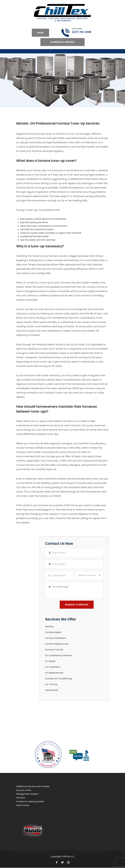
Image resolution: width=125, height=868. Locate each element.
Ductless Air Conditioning (58, 679)
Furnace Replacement (57, 644)
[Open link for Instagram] (68, 862)
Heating (49, 627)
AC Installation (53, 667)
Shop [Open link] (40, 33)
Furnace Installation (56, 638)
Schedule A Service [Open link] (62, 42)
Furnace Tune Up (54, 650)
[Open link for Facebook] (57, 862)
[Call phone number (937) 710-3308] (73, 33)
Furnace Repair (53, 632)
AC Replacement (54, 673)
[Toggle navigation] (16, 51)
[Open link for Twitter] (62, 862)
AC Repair (50, 661)
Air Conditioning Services (58, 656)
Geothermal (52, 690)
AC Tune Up (51, 684)
